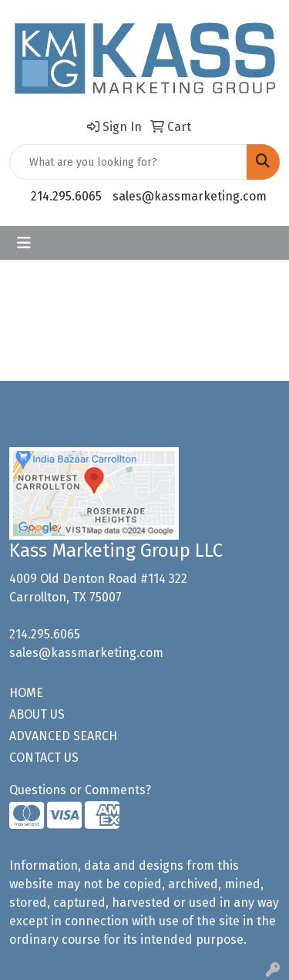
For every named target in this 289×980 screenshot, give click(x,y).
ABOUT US (37, 714)
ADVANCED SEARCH (63, 736)
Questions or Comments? (80, 790)
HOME (26, 693)
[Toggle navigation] (24, 243)
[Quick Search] (128, 162)
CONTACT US (44, 758)
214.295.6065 (66, 196)
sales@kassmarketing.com (190, 196)
